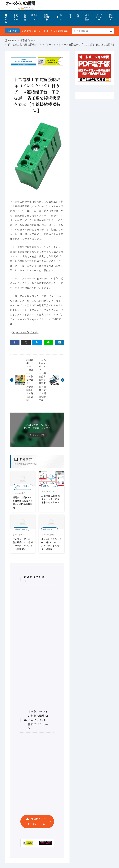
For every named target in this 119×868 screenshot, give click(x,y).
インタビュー (16, 17)
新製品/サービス (29, 40)
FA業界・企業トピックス (23, 487)
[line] (48, 342)
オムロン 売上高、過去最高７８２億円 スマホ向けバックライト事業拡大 (24, 544)
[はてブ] (37, 342)
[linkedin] (60, 342)
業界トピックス (35, 17)
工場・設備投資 (47, 17)
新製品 (25, 17)
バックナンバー (99, 17)
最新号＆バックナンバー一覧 (37, 821)
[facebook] (15, 342)
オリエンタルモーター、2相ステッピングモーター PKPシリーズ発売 (51, 544)
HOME (6, 18)
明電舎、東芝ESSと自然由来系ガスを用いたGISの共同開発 (23, 502)
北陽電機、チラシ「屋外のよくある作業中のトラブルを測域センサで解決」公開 (30, 380)
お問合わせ (111, 17)
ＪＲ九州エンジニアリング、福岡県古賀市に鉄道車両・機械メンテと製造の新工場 (42, 380)
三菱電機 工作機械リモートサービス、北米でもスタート (51, 499)
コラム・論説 (87, 17)
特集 (78, 16)
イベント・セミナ (60, 17)
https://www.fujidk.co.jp (25, 332)
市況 (70, 16)
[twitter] (26, 342)
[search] (111, 31)
